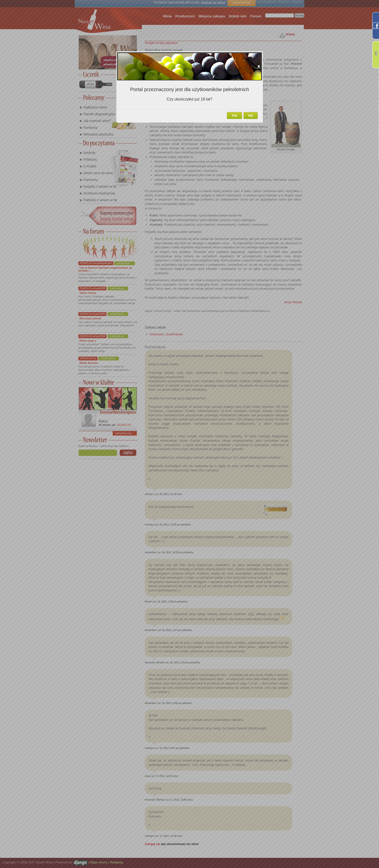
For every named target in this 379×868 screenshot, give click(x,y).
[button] (259, 66)
